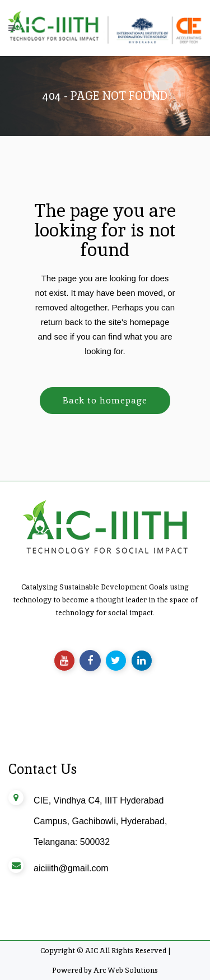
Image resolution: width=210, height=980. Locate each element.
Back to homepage (105, 400)
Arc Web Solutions (126, 970)
